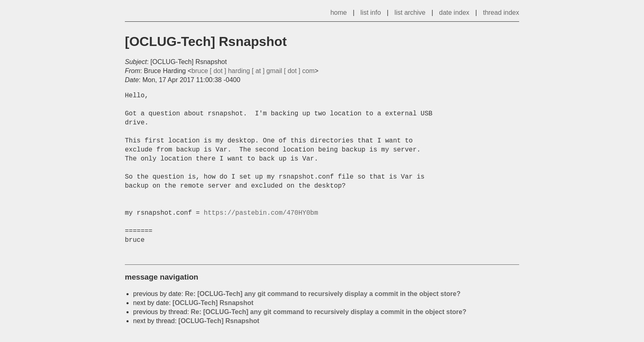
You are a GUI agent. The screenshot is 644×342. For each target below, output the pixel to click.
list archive (410, 13)
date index (454, 13)
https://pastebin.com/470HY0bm (261, 213)
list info (371, 13)
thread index (501, 13)
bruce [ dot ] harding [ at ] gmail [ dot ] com (253, 71)
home (338, 13)
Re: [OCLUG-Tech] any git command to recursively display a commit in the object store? (323, 294)
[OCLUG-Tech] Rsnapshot (213, 303)
